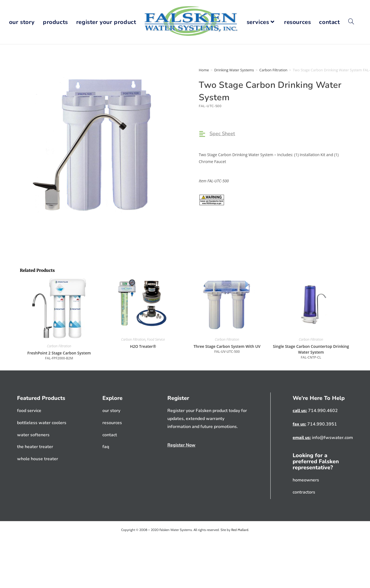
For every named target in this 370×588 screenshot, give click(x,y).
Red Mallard (240, 530)
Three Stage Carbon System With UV (227, 349)
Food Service (156, 339)
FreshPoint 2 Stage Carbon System (59, 356)
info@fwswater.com (332, 438)
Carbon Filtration (273, 70)
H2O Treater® (143, 346)
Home (204, 70)
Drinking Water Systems (234, 70)
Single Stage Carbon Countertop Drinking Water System (311, 352)
